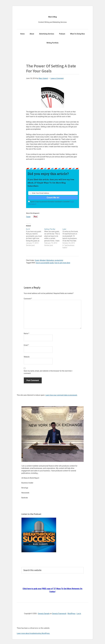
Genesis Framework (59, 614)
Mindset (43, 260)
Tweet (28, 217)
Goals (37, 260)
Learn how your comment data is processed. (61, 395)
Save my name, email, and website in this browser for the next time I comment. (48, 372)
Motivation (50, 260)
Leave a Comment (57, 78)
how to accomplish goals (45, 263)
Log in (79, 614)
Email (26, 345)
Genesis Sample (44, 614)
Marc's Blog (52, 17)
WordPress (71, 614)
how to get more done (62, 263)
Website (27, 357)
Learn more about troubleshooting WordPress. (33, 633)
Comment (28, 299)
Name (27, 333)
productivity (59, 260)
